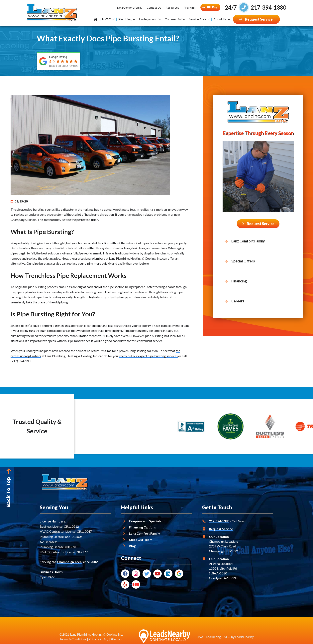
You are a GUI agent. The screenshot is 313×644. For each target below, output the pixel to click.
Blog (132, 546)
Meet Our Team (141, 540)
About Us (222, 19)
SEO (227, 637)
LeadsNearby (244, 637)
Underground (150, 19)
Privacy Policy (98, 639)
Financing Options (142, 527)
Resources (172, 7)
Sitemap (116, 639)
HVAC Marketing (209, 637)
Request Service (221, 529)
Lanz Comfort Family (130, 7)
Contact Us (154, 7)
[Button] (210, 7)
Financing (190, 7)
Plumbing (127, 19)
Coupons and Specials (145, 521)
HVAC (108, 19)
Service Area (199, 19)
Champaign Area (69, 562)
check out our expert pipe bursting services (148, 356)
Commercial (175, 19)
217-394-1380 (219, 521)
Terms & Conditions (73, 639)
